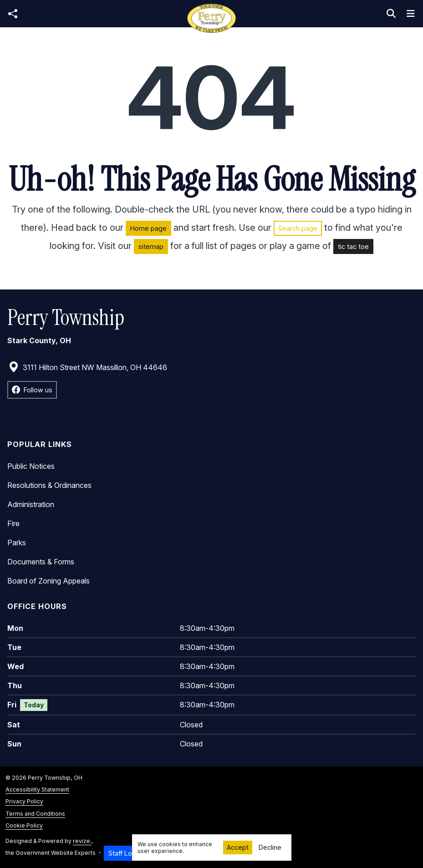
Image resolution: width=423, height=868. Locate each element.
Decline (270, 847)
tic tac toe (353, 246)
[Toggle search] (391, 14)
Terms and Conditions (35, 814)
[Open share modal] (13, 14)
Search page (298, 228)
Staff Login (125, 853)
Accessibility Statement (37, 789)
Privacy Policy (24, 801)
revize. (82, 841)
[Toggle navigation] (411, 14)
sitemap (151, 246)
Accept (238, 847)
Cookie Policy (24, 825)
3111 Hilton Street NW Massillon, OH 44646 (88, 367)
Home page (148, 228)
